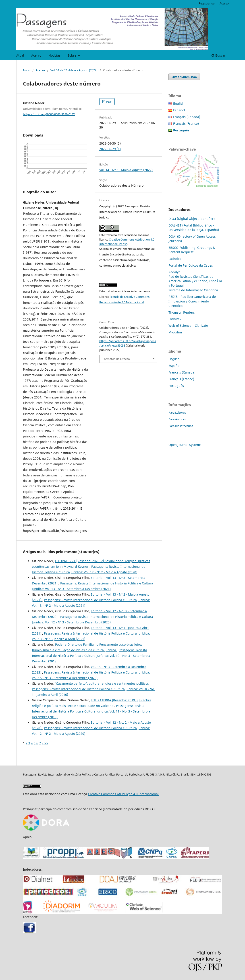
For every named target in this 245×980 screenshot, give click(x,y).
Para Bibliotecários (181, 426)
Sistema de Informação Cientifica (193, 290)
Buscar (219, 55)
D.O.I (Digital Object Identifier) (192, 219)
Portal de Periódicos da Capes (191, 265)
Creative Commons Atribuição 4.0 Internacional (123, 794)
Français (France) (186, 124)
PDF (109, 102)
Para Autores (177, 419)
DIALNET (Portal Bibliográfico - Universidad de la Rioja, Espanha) (194, 228)
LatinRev (175, 319)
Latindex (175, 259)
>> (46, 743)
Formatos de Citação (116, 359)
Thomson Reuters (182, 312)
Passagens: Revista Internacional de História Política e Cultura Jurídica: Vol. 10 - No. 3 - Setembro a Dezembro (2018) (91, 656)
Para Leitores (177, 412)
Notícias (54, 55)
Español (179, 110)
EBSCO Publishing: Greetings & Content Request (192, 250)
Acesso (224, 3)
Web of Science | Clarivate (188, 326)
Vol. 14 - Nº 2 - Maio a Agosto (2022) (74, 70)
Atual (20, 55)
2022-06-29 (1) (110, 149)
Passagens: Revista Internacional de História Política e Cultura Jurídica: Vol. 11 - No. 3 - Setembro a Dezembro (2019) (91, 711)
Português (176, 386)
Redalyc (174, 272)
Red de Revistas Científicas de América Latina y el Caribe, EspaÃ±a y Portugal (195, 281)
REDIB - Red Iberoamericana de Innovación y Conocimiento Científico (192, 301)
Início (27, 70)
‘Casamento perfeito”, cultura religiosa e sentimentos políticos (102, 683)
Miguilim (175, 332)
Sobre (72, 55)
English (179, 103)
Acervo (36, 55)
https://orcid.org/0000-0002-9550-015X (49, 114)
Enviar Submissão (184, 77)
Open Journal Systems (185, 445)
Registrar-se (207, 3)
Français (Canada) (187, 117)
